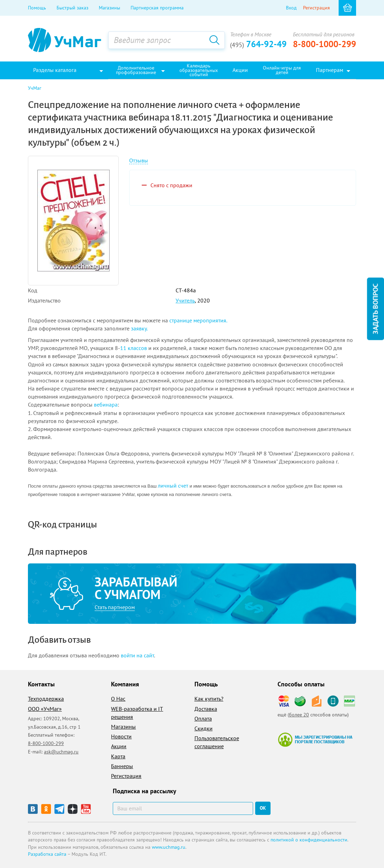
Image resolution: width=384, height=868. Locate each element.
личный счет (173, 486)
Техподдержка (46, 699)
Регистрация (316, 8)
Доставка (206, 709)
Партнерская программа (157, 8)
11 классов (134, 348)
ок (263, 808)
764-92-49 (258, 44)
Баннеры (122, 766)
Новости (121, 736)
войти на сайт (137, 655)
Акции (119, 746)
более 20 (299, 715)
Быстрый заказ (72, 8)
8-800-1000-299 (324, 44)
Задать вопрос (375, 309)
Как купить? (209, 699)
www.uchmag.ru (169, 847)
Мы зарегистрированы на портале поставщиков (315, 739)
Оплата (203, 719)
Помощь (37, 8)
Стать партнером (115, 607)
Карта (118, 756)
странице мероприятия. (198, 320)
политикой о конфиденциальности (309, 840)
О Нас (118, 699)
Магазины (109, 8)
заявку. (139, 328)
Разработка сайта (47, 854)
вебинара (106, 404)
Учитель (185, 300)
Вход (291, 8)
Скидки (204, 728)
